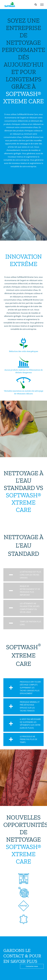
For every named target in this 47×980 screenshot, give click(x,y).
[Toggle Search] (36, 5)
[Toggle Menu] (42, 5)
